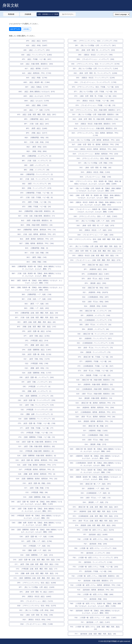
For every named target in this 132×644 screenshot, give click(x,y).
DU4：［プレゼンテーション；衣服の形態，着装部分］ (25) (95, 128)
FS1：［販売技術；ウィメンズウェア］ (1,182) (95, 562)
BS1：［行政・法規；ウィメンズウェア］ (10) (37, 179)
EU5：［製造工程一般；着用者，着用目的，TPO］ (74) (95, 403)
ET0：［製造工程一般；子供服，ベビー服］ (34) (95, 357)
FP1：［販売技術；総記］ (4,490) (95, 535)
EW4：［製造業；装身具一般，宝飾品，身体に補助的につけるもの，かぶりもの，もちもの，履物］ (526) (95, 478)
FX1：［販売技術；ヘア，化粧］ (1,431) (95, 622)
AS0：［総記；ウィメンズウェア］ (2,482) (37, 55)
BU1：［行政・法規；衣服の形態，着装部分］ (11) (37, 216)
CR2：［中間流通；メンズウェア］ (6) (37, 387)
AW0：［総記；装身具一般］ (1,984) (37, 82)
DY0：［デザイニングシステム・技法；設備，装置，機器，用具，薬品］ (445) (95, 241)
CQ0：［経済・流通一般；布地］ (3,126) (37, 354)
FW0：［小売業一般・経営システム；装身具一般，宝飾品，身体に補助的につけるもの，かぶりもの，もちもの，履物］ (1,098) (95, 605)
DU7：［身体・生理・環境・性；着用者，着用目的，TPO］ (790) (95, 145)
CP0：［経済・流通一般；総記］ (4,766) (37, 331)
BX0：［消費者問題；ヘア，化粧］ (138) (37, 294)
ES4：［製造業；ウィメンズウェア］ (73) (95, 352)
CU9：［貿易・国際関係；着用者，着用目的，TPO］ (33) (37, 479)
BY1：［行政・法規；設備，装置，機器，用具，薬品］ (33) (37, 317)
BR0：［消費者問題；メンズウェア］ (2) (37, 156)
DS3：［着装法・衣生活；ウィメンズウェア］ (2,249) (95, 78)
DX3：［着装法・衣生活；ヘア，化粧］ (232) (95, 230)
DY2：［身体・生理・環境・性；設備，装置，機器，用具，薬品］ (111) (95, 251)
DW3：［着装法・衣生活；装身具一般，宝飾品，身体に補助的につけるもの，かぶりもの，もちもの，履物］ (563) (95, 204)
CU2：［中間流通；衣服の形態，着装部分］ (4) (37, 451)
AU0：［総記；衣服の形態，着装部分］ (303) (37, 64)
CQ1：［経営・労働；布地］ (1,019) (37, 359)
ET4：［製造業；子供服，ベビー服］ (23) (95, 375)
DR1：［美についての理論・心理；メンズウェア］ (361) (95, 45)
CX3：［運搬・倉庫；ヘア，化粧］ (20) (37, 550)
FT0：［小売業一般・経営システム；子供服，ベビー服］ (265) (95, 567)
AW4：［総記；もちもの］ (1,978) (37, 101)
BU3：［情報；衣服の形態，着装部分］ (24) (37, 225)
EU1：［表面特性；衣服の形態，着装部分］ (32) (95, 384)
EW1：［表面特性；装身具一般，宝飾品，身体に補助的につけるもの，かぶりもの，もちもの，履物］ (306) (95, 457)
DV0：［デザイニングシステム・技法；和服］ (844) (95, 158)
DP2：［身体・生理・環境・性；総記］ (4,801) (37, 592)
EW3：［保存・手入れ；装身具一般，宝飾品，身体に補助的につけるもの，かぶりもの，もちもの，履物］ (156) (95, 471)
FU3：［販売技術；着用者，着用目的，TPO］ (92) (95, 590)
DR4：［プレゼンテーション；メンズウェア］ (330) (95, 59)
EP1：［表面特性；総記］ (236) (95, 269)
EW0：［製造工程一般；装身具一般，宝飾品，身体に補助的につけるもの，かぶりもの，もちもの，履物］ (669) (95, 450)
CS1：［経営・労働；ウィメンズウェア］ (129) (37, 405)
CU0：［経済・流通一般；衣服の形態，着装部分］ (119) (37, 442)
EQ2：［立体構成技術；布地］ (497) (95, 297)
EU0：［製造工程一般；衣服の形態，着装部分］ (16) (95, 380)
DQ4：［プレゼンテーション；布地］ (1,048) (37, 624)
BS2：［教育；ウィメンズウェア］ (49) (37, 184)
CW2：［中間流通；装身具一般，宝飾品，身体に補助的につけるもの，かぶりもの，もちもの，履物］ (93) (37, 517)
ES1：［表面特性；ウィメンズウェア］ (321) (95, 338)
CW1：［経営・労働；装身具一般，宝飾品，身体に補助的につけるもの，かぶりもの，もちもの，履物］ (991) (37, 510)
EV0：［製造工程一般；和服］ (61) (95, 426)
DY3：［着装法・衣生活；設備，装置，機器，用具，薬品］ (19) (95, 256)
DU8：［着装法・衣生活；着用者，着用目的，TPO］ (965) (95, 149)
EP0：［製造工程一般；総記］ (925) (95, 265)
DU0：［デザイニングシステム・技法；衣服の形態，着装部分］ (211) (95, 110)
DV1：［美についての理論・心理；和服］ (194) (95, 163)
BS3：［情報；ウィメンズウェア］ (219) (37, 188)
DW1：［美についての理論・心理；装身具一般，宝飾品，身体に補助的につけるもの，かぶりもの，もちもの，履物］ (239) (95, 190)
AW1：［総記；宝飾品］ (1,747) (37, 87)
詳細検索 (28, 14)
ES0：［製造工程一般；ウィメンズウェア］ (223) (95, 334)
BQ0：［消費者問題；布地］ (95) (37, 138)
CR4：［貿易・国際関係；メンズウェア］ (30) (37, 396)
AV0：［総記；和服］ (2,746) (37, 78)
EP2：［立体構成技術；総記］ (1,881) (95, 274)
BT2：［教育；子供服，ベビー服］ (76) (37, 202)
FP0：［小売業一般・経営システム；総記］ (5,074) (95, 530)
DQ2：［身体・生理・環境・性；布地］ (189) (37, 615)
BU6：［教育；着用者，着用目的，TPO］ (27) (37, 239)
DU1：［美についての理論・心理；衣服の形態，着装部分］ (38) (95, 114)
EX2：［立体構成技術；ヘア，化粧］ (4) (95, 493)
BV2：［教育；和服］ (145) (37, 257)
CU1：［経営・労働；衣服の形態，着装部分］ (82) (37, 446)
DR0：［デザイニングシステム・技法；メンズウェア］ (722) (95, 41)
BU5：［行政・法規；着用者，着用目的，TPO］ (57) (37, 234)
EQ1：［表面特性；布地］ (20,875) (95, 292)
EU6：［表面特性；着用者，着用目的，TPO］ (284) (95, 408)
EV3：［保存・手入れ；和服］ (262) (95, 440)
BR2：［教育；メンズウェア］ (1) (37, 165)
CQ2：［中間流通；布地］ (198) (37, 363)
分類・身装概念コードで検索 (48, 14)
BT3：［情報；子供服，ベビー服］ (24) (37, 207)
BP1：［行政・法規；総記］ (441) (37, 124)
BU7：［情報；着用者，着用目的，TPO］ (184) (37, 243)
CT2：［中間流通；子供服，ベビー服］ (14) (37, 433)
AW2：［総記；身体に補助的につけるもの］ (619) (37, 92)
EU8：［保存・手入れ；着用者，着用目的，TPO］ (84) (95, 417)
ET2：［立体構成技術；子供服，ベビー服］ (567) (95, 366)
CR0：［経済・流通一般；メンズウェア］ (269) (37, 377)
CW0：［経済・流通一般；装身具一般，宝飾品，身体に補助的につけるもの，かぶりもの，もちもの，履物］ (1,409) (37, 503)
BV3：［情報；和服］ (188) (37, 262)
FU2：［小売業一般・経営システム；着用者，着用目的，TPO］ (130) (95, 585)
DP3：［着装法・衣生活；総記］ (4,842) (37, 596)
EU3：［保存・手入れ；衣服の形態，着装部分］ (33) (95, 394)
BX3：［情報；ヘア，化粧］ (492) (37, 308)
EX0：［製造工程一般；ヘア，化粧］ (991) (95, 484)
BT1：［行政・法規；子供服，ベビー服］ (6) (37, 197)
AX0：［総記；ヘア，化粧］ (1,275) (37, 110)
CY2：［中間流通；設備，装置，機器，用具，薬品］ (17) (37, 569)
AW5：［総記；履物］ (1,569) (37, 105)
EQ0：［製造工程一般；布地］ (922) (95, 288)
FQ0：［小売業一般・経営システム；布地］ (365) (95, 539)
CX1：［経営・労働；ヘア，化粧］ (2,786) (37, 541)
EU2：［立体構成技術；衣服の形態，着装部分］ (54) (95, 389)
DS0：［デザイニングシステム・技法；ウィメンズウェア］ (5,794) (95, 64)
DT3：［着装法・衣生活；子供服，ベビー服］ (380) (95, 101)
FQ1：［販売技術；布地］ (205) (95, 544)
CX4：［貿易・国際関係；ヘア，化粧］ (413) (37, 555)
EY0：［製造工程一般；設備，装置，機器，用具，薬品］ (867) (95, 507)
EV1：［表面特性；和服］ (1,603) (95, 431)
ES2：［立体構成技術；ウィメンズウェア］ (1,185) (95, 343)
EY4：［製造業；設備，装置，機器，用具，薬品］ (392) (95, 525)
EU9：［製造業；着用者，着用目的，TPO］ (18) (95, 421)
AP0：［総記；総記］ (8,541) (37, 41)
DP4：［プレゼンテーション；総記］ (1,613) (37, 601)
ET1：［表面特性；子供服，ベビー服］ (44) (95, 361)
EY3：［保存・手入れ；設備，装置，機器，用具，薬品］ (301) (95, 521)
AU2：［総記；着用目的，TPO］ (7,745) (37, 73)
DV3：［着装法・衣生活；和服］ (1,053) (95, 172)
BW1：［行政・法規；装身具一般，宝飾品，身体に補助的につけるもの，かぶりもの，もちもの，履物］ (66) (37, 275)
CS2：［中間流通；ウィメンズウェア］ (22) (37, 410)
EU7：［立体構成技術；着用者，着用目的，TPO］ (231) (95, 412)
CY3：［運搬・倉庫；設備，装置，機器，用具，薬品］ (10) (37, 573)
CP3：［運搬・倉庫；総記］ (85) (37, 345)
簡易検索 (11, 14)
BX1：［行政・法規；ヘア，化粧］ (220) (37, 299)
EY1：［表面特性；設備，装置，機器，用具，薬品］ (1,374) (95, 511)
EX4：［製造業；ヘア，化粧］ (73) (95, 502)
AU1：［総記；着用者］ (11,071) (37, 68)
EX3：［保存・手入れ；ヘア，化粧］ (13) (95, 498)
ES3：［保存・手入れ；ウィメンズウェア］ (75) (95, 348)
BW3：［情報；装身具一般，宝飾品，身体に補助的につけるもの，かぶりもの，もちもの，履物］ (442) (37, 289)
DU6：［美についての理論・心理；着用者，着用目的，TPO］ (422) (95, 140)
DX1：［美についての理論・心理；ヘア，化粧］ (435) (95, 221)
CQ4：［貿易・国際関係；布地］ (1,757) (37, 373)
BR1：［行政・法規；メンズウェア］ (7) (37, 161)
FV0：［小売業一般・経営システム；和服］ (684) (95, 594)
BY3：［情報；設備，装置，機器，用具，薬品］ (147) (37, 327)
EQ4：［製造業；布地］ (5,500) (95, 306)
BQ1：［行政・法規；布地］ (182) (37, 142)
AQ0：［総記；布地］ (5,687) (37, 45)
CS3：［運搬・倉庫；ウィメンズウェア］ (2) (37, 414)
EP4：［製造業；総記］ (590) (95, 283)
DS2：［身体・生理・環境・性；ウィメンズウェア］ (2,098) (95, 73)
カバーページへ (68, 14)
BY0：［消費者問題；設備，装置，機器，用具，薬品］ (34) (37, 313)
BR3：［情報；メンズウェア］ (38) (37, 170)
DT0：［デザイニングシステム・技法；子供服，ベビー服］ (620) (95, 87)
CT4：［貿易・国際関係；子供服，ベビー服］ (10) (37, 437)
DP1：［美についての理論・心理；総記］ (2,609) (37, 587)
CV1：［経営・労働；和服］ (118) (37, 488)
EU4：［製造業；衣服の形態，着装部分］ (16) (95, 398)
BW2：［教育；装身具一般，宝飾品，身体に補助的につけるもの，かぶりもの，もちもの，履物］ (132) (37, 282)
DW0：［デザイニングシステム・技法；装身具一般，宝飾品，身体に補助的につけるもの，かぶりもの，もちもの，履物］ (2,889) (95, 183)
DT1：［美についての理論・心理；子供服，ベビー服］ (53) (95, 92)
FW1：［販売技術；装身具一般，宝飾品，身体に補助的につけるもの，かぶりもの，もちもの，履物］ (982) (95, 612)
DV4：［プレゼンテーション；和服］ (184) (95, 177)
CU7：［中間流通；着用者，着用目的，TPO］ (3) (37, 469)
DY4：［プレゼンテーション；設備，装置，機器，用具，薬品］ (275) (95, 260)
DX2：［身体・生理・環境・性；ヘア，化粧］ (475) (95, 226)
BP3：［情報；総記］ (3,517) (37, 133)
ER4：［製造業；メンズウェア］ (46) (95, 329)
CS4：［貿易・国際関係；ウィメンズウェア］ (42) (37, 419)
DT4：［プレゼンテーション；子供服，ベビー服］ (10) (95, 105)
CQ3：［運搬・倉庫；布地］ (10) (37, 368)
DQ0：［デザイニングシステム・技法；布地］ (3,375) (37, 606)
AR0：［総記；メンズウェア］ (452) (37, 50)
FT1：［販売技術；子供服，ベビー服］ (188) (95, 571)
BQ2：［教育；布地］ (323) (37, 147)
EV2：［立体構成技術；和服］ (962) (95, 435)
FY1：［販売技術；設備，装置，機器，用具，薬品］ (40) (95, 634)
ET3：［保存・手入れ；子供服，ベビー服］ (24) (95, 371)
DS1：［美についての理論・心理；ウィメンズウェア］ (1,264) (95, 68)
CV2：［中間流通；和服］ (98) (37, 492)
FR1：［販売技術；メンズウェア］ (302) (95, 553)
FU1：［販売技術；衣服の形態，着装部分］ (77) (95, 581)
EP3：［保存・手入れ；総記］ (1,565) (95, 279)
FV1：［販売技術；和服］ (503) (95, 599)
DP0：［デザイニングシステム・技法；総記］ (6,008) (37, 583)
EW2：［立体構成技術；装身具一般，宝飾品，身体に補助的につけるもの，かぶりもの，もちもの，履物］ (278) (95, 464)
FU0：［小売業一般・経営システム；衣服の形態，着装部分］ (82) (95, 576)
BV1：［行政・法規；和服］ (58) (37, 253)
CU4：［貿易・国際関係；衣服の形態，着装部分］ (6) (37, 456)
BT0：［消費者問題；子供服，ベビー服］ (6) (37, 193)
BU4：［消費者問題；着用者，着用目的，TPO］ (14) (37, 230)
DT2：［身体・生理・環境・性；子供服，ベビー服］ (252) (95, 96)
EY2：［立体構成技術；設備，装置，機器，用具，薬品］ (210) (95, 516)
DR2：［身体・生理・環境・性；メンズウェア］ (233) (95, 50)
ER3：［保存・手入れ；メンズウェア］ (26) (95, 325)
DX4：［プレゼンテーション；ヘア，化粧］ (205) (95, 235)
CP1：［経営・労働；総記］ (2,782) (37, 336)
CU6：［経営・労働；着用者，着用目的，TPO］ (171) (37, 465)
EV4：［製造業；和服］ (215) (95, 444)
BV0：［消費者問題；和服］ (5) (37, 248)
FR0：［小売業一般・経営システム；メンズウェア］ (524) (95, 548)
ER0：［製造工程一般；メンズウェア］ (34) (95, 311)
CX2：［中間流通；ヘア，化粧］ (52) (37, 546)
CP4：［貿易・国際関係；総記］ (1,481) (37, 350)
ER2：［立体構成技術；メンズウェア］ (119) (95, 320)
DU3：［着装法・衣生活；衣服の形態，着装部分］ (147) (95, 124)
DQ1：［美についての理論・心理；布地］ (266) (37, 610)
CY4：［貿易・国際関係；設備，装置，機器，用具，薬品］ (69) (37, 578)
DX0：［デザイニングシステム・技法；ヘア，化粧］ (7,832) (95, 216)
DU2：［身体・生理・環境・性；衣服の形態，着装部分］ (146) (95, 119)
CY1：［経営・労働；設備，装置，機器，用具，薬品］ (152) (37, 564)
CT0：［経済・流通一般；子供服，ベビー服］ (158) (37, 423)
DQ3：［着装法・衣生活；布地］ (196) (37, 620)
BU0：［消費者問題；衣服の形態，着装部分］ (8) (37, 211)
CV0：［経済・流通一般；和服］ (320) (37, 483)
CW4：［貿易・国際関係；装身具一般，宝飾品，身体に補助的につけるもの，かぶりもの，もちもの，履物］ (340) (37, 531)
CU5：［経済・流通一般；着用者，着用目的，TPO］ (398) (37, 460)
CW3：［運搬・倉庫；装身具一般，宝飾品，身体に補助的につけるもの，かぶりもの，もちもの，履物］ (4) (37, 524)
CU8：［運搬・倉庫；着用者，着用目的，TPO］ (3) (37, 474)
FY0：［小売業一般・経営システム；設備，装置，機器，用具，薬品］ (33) (95, 628)
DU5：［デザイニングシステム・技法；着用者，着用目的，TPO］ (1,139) (95, 134)
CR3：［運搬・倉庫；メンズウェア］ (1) (37, 391)
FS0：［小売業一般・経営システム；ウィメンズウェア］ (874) (95, 558)
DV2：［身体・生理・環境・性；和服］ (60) (95, 168)
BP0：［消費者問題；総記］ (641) (37, 119)
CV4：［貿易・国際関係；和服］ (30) (37, 497)
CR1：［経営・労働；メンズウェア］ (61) (37, 382)
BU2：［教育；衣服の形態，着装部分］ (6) (37, 221)
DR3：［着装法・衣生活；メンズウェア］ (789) (95, 55)
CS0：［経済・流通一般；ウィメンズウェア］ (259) (37, 400)
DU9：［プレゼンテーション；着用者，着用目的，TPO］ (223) (95, 154)
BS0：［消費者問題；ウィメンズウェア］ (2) (37, 174)
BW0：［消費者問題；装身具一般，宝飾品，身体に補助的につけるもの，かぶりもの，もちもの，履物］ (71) (37, 268)
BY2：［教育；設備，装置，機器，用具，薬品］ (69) (37, 322)
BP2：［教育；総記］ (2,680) (37, 128)
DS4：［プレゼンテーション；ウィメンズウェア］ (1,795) (95, 82)
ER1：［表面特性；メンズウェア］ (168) (95, 315)
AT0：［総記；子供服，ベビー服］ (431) (37, 59)
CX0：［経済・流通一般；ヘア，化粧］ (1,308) (37, 537)
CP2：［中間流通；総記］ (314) (37, 341)
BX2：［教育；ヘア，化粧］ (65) (37, 304)
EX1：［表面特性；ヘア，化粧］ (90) (95, 489)
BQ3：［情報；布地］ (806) (37, 151)
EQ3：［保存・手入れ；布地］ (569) (95, 302)
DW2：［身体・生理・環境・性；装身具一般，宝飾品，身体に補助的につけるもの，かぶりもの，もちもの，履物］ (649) (95, 197)
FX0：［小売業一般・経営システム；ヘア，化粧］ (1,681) (95, 618)
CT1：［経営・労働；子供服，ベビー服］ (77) (37, 428)
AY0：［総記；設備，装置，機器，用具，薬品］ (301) (37, 114)
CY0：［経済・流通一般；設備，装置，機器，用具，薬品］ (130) (37, 560)
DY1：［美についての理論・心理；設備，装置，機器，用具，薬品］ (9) (95, 246)
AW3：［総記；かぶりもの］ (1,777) (37, 96)
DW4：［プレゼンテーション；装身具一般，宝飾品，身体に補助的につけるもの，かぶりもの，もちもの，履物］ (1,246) (95, 210)
